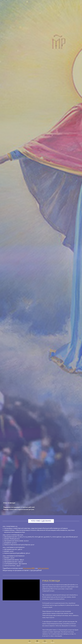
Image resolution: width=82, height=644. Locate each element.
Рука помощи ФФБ (29, 568)
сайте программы (43, 568)
